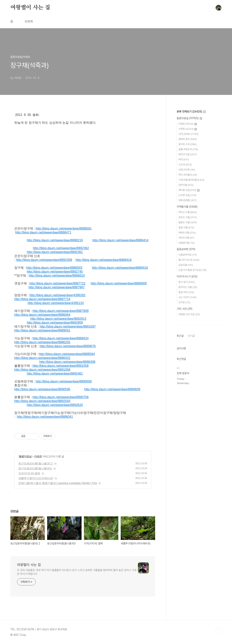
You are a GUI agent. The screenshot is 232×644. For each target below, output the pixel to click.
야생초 (38, 456)
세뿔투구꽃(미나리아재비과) (36, 478)
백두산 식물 (188, 212)
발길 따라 (186, 292)
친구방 (184, 302)
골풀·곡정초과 (188, 149)
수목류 (188, 129)
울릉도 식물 (188, 222)
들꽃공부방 (186, 249)
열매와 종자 (188, 139)
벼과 (184, 159)
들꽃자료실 (25, 456)
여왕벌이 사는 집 (30, 8)
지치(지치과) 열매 (29, 473)
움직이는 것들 (188, 287)
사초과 (185, 165)
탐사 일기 (187, 282)
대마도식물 (186, 238)
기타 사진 (184, 309)
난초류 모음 (187, 195)
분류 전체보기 (191, 112)
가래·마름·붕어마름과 (191, 180)
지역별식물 (187, 207)
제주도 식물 (188, 217)
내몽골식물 (186, 243)
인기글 (191, 336)
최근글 (180, 336)
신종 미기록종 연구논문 (192, 270)
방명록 (29, 21)
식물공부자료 (187, 255)
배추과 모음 (188, 154)
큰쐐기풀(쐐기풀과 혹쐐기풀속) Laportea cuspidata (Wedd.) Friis (58, 483)
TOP (219, 631)
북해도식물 (187, 233)
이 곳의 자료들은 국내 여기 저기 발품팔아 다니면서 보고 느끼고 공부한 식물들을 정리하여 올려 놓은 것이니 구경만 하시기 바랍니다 (77, 572)
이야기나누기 (187, 276)
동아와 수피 (187, 144)
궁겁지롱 (186, 265)
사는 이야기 (187, 297)
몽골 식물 (186, 228)
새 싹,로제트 (188, 134)
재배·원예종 (187, 200)
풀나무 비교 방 (189, 260)
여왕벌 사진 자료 (189, 314)
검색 (210, 8)
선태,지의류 (187, 170)
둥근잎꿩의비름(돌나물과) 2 (36, 463)
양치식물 (186, 185)
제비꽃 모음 (189, 190)
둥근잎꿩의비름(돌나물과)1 (35, 468)
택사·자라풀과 (188, 175)
